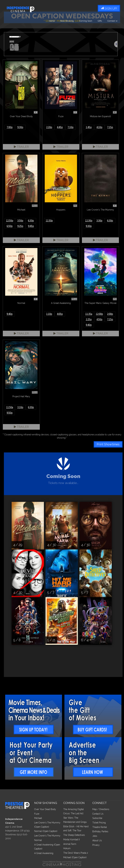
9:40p (10, 314)
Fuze (37, 814)
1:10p (49, 314)
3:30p (99, 221)
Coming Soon (86, 21)
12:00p (99, 314)
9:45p (31, 226)
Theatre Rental (100, 827)
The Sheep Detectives (74, 835)
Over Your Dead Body (45, 809)
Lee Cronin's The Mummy (47, 836)
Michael (38, 818)
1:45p (89, 127)
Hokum (67, 848)
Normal (38, 840)
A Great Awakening (44, 853)
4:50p (99, 319)
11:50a (49, 221)
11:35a (89, 314)
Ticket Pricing (99, 823)
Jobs (95, 836)
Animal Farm (70, 844)
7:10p (70, 127)
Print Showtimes (108, 444)
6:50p (10, 226)
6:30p (31, 221)
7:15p (110, 127)
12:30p (89, 221)
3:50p (20, 221)
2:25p (89, 319)
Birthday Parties (100, 831)
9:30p (20, 127)
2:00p (110, 314)
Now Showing (67, 21)
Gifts (100, 21)
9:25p (20, 226)
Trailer (21, 147)
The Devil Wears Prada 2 (76, 853)
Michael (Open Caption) (75, 857)
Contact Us (98, 814)
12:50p (10, 221)
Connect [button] (112, 21)
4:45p (60, 127)
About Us (97, 840)
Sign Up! (109, 8)
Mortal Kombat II (71, 840)
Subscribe (97, 818)
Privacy (96, 845)
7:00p (10, 127)
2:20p (49, 127)
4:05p (60, 314)
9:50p (10, 413)
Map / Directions (101, 809)
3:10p (20, 407)
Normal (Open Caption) (46, 831)
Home (52, 21)
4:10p (99, 127)
